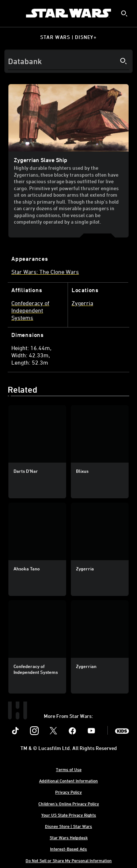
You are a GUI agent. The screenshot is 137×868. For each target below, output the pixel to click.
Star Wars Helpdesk (69, 837)
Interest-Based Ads (68, 849)
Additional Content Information (68, 781)
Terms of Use (69, 769)
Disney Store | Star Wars (68, 826)
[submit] (124, 13)
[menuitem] (12, 13)
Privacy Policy (68, 792)
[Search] (68, 61)
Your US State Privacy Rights (69, 815)
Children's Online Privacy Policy (69, 804)
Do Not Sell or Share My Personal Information (69, 860)
